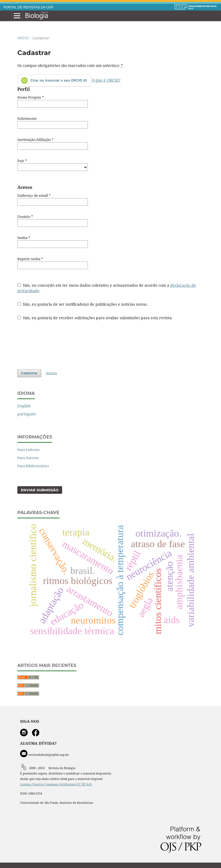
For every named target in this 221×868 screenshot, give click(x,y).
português (27, 414)
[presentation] (59, 345)
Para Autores (28, 458)
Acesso (52, 373)
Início (23, 38)
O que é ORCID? (106, 80)
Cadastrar (29, 373)
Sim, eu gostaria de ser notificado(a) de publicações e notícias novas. (83, 304)
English (24, 406)
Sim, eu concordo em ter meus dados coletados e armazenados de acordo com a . (107, 288)
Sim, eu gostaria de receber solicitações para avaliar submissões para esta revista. (95, 318)
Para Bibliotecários (33, 466)
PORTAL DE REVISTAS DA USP (28, 7)
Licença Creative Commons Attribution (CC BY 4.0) (56, 784)
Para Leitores (28, 450)
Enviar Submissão (40, 490)
